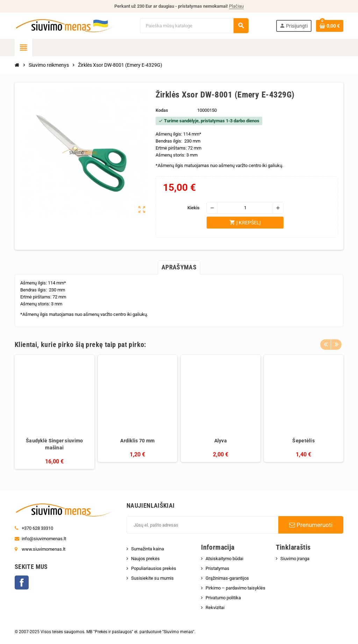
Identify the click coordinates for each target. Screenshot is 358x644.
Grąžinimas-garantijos (227, 578)
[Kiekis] (245, 208)
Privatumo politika (223, 598)
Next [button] (336, 343)
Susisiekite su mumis (152, 578)
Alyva (221, 441)
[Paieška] (194, 26)
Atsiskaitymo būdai (224, 559)
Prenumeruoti (311, 525)
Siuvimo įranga (295, 559)
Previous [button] (325, 343)
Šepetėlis (303, 441)
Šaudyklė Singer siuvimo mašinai (54, 444)
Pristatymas (217, 568)
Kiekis (194, 208)
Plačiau (236, 6)
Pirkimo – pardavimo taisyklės (235, 588)
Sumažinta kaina (148, 549)
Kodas (162, 110)
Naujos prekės (145, 559)
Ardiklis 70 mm (137, 441)
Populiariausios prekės (154, 568)
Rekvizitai (215, 607)
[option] (55, 412)
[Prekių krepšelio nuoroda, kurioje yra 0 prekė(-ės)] (330, 26)
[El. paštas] (202, 525)
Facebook (22, 583)
